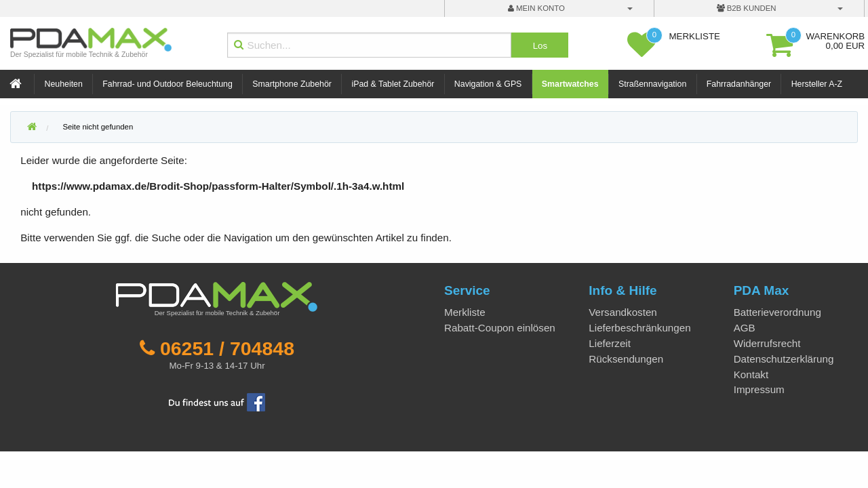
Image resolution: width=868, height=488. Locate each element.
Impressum (759, 389)
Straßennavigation (652, 84)
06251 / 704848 (227, 348)
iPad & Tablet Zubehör (393, 84)
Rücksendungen (626, 359)
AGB (745, 328)
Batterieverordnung (777, 312)
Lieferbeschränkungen (639, 328)
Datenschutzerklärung (784, 359)
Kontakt (751, 374)
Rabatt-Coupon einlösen (500, 328)
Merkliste (465, 312)
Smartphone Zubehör (292, 84)
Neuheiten (64, 84)
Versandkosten (623, 312)
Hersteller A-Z (817, 84)
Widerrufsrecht (767, 343)
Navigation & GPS (488, 84)
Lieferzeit (610, 343)
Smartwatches (570, 84)
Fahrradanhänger (739, 84)
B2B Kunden (747, 8)
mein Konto (536, 8)
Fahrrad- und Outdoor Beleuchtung (167, 84)
